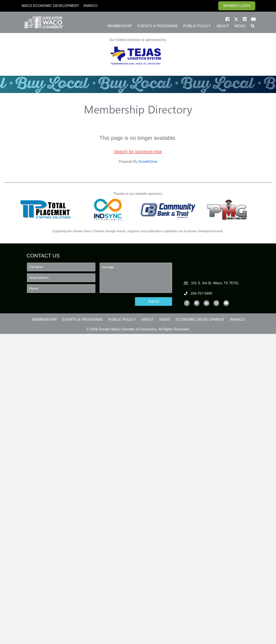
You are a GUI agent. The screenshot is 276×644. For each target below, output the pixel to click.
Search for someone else (138, 152)
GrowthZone (148, 162)
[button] (227, 19)
